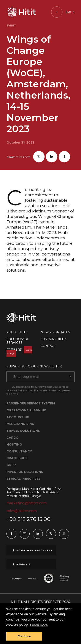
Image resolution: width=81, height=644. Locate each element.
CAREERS (19, 351)
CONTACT (48, 346)
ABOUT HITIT (17, 332)
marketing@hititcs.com (27, 503)
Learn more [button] (39, 625)
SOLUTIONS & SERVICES (17, 341)
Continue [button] (24, 636)
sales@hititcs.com (22, 511)
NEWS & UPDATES (55, 332)
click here (12, 394)
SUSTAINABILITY (54, 339)
